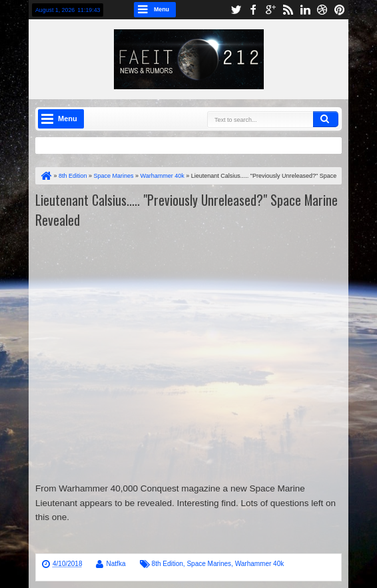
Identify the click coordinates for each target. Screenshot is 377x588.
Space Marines (209, 564)
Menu (162, 9)
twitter (236, 10)
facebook (253, 10)
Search (326, 119)
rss (288, 10)
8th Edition (168, 564)
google (270, 10)
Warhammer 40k (260, 564)
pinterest (340, 10)
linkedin (305, 10)
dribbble (322, 10)
